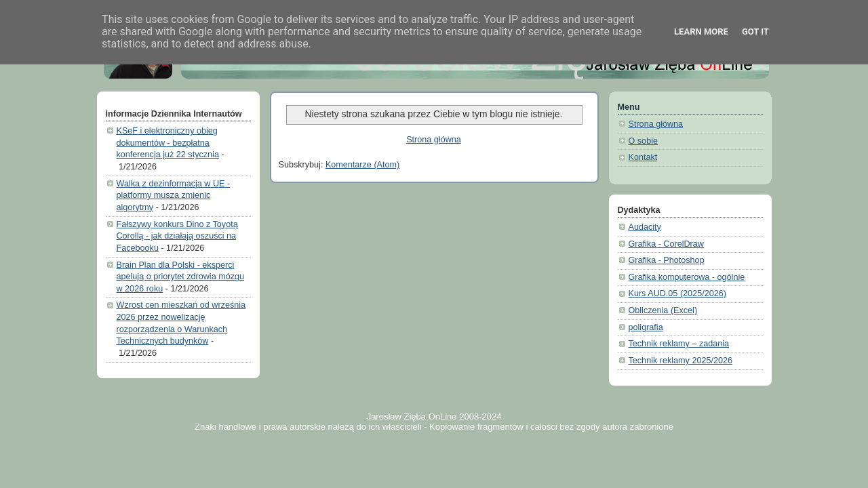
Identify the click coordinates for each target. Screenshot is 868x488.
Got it (755, 32)
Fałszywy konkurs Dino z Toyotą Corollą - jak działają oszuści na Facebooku (177, 236)
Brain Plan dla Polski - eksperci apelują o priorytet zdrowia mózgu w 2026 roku (181, 277)
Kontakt (643, 157)
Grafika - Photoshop (667, 260)
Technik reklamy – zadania (679, 344)
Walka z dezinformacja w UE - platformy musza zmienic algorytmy (174, 196)
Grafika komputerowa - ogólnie (687, 277)
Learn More (701, 32)
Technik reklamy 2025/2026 (681, 361)
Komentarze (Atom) (362, 165)
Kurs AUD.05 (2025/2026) (677, 293)
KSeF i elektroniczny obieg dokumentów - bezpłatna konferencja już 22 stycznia (168, 143)
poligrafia (646, 327)
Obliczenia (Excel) (663, 310)
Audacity (645, 227)
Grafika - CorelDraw (666, 244)
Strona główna (434, 140)
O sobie (643, 141)
